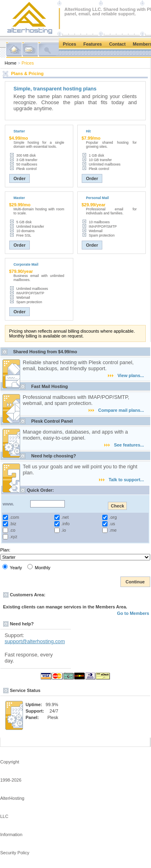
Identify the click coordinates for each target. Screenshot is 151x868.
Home (11, 63)
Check (117, 506)
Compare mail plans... (116, 410)
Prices (69, 44)
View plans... (126, 375)
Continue (135, 582)
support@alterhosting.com (35, 641)
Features (93, 44)
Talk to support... (122, 480)
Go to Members (133, 613)
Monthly (39, 567)
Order (20, 178)
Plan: (5, 550)
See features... (124, 445)
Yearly (12, 567)
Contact (117, 44)
